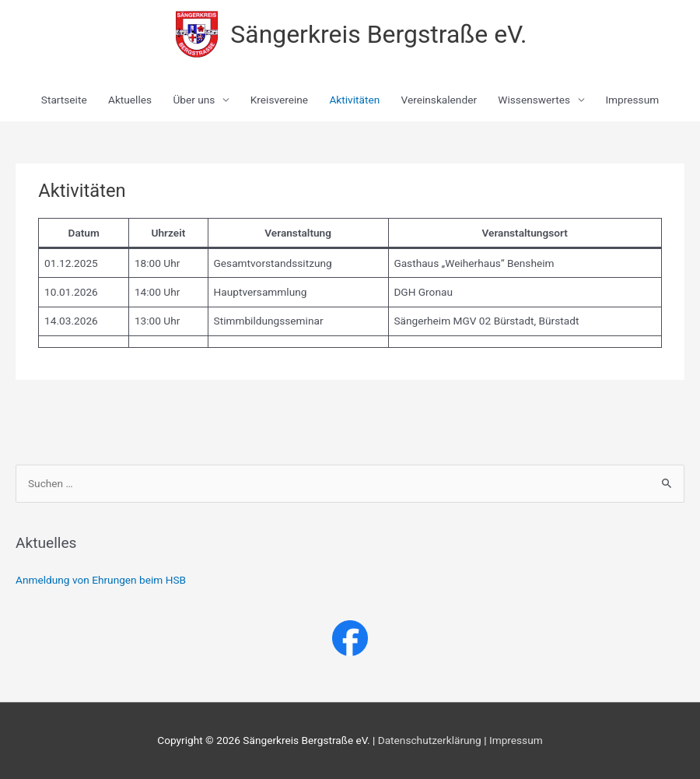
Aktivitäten (354, 100)
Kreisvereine (279, 100)
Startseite (64, 100)
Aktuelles (130, 100)
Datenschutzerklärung (430, 740)
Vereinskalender (439, 100)
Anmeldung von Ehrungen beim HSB (101, 580)
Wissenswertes (534, 100)
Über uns (194, 100)
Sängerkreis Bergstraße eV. (378, 34)
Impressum (632, 100)
